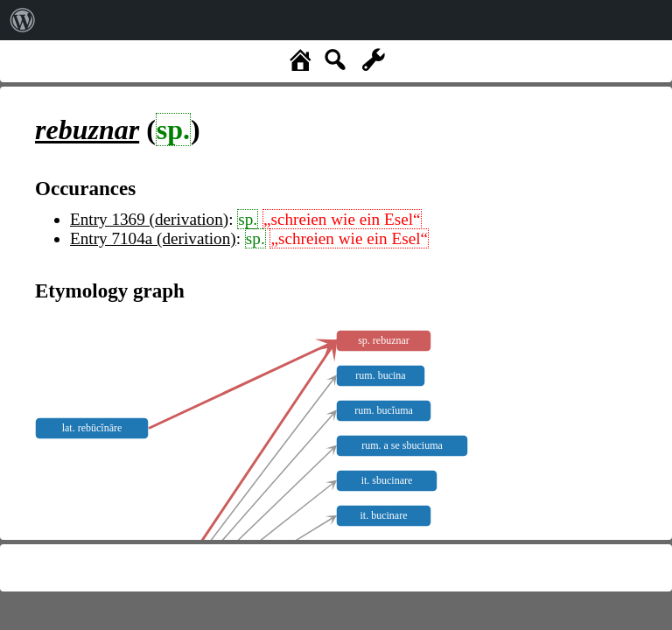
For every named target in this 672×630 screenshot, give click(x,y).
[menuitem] (23, 20)
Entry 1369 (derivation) (149, 219)
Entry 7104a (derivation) (153, 238)
